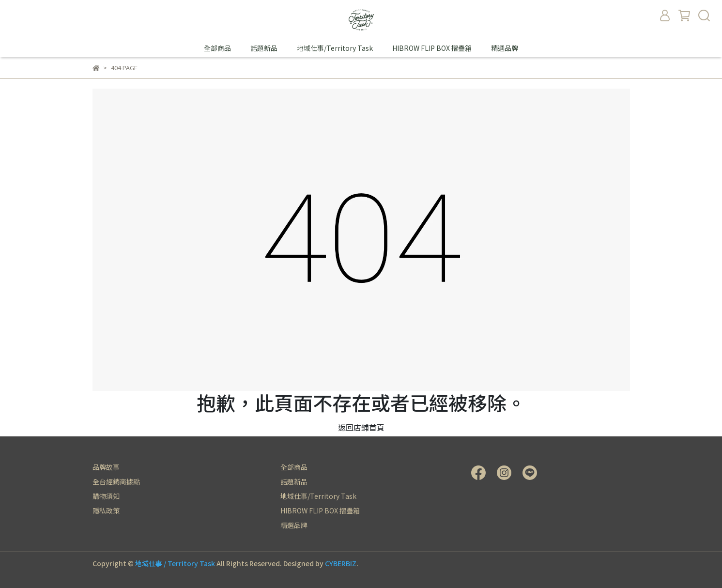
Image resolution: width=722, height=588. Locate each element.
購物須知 (106, 496)
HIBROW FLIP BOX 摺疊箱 (432, 48)
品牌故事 (106, 467)
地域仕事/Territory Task (335, 48)
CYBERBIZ (341, 563)
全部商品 (217, 48)
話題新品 (264, 48)
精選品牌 (505, 48)
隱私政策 (106, 511)
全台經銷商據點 (116, 481)
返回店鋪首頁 (361, 427)
